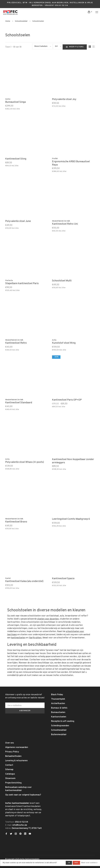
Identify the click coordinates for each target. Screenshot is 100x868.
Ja (69, 863)
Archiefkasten (58, 704)
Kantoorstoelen (59, 717)
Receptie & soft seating (63, 721)
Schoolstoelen (38, 21)
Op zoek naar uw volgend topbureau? (23, 795)
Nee (76, 863)
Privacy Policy (12, 752)
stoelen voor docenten (48, 619)
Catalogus (10, 774)
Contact (9, 765)
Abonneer (25, 711)
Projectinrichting (13, 783)
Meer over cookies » (89, 863)
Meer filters (75, 47)
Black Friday (57, 695)
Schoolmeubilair (21, 21)
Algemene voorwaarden (17, 747)
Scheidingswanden (60, 726)
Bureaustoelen (58, 712)
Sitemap (9, 770)
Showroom (10, 778)
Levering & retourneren (16, 761)
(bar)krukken (35, 638)
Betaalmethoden (13, 756)
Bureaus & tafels (59, 708)
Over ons (10, 743)
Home (8, 21)
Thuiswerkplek (58, 699)
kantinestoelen (18, 638)
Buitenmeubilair (59, 735)
